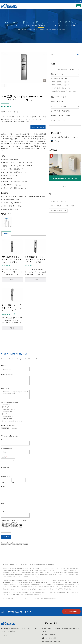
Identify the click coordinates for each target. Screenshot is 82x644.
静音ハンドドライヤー (72, 206)
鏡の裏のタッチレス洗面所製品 (61, 111)
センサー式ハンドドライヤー (58, 210)
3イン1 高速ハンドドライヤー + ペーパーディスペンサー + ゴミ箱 (12, 308)
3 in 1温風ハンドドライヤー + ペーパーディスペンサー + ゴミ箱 (12, 259)
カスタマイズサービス (58, 120)
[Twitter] (4, 636)
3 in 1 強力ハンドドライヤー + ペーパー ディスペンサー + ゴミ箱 (36, 259)
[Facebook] (2, 636)
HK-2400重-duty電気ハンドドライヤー (63, 88)
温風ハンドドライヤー (56, 206)
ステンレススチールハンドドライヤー (61, 201)
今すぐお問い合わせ (38, 127)
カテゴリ (25, 30)
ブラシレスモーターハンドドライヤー (63, 69)
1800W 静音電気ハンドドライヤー (62, 82)
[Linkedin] (7, 636)
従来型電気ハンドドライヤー (37, 30)
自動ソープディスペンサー (59, 97)
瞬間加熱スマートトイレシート (61, 115)
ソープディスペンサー (19, 598)
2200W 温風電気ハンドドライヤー (55, 30)
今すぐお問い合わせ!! (71, 611)
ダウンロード (56, 141)
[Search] (63, 54)
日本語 (79, 2)
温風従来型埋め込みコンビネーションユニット (65, 91)
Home (19, 30)
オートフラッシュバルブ (58, 106)
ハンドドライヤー (28, 598)
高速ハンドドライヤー (58, 74)
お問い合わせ (44, 598)
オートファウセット (57, 102)
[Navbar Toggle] (79, 6)
